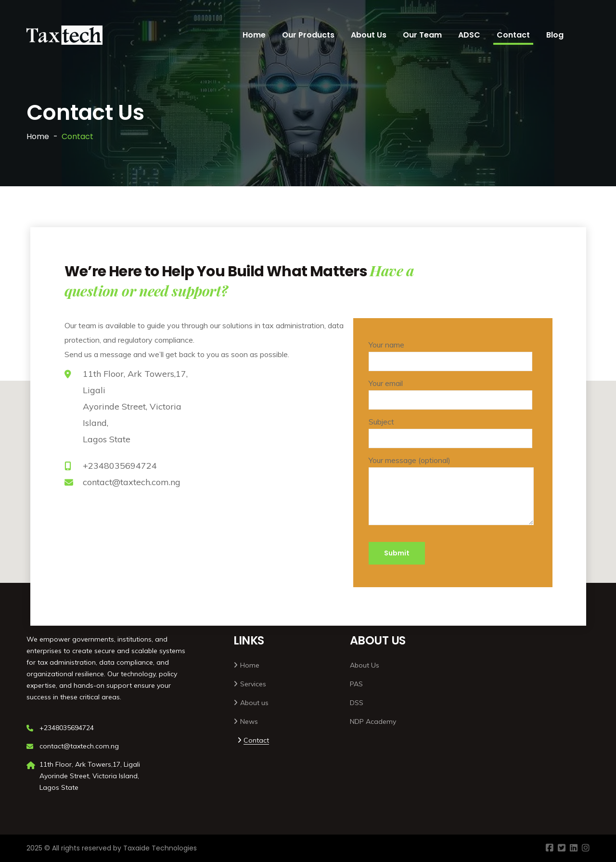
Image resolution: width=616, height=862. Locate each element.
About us (254, 703)
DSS (357, 703)
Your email (450, 394)
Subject (450, 432)
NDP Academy (373, 721)
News (249, 721)
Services (253, 684)
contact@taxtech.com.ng (132, 482)
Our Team (422, 35)
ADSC (469, 35)
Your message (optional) (451, 496)
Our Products (308, 35)
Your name (450, 355)
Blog (555, 35)
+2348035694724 (120, 466)
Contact (513, 35)
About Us (369, 35)
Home (254, 35)
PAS (356, 684)
